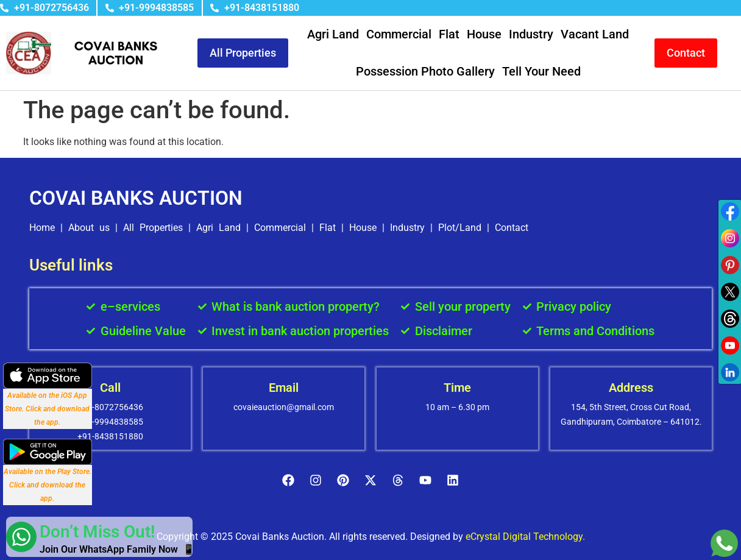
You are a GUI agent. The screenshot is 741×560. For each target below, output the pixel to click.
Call (110, 388)
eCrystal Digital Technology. (525, 537)
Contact (512, 228)
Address (631, 388)
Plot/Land (460, 228)
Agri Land (333, 34)
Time (457, 388)
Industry (531, 34)
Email (284, 388)
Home (42, 228)
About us (89, 228)
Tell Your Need (541, 71)
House (484, 34)
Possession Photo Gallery (425, 71)
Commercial (399, 34)
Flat (449, 34)
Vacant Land (595, 34)
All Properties (153, 228)
